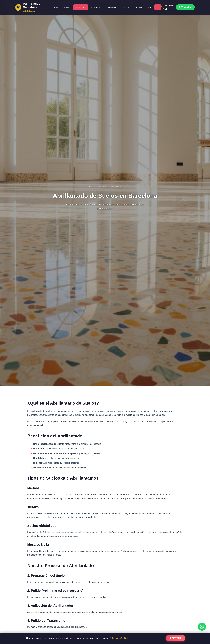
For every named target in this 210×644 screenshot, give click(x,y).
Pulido (67, 7)
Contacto (139, 7)
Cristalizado (97, 7)
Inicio (57, 7)
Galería (126, 7)
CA (150, 7)
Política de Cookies (119, 638)
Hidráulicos (112, 7)
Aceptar (176, 638)
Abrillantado (81, 7)
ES (158, 7)
